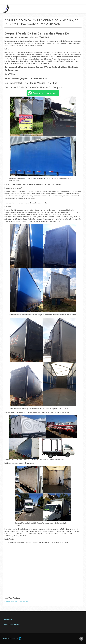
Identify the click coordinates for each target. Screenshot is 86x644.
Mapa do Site (7, 620)
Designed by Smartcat (12, 639)
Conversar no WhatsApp (45, 93)
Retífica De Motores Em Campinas (17, 602)
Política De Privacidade (12, 624)
